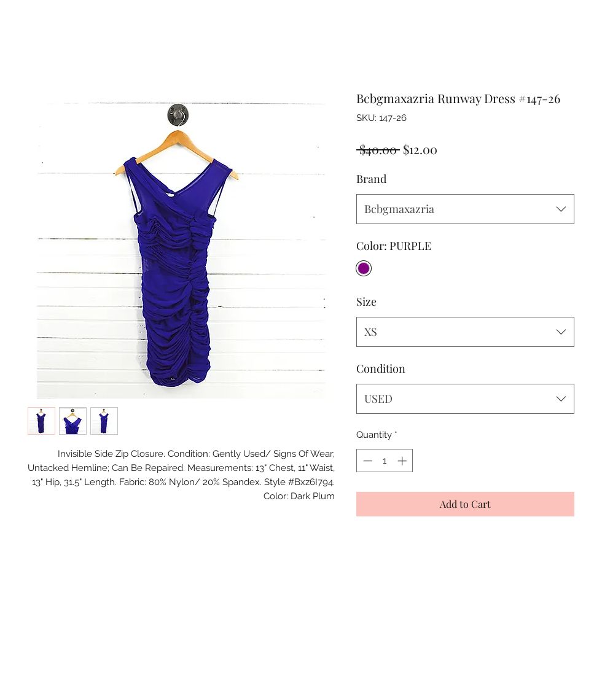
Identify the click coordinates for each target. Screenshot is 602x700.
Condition (381, 368)
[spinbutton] (385, 461)
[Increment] (403, 461)
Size (366, 301)
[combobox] (465, 209)
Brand (371, 179)
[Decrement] (366, 461)
